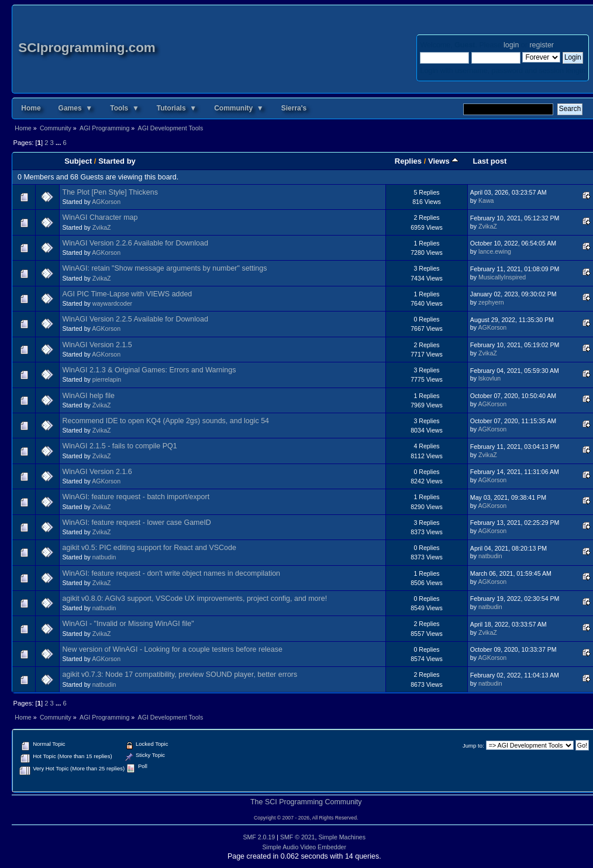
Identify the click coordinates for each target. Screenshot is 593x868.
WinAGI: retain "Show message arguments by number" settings (165, 268)
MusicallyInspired (502, 277)
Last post (489, 161)
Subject (78, 161)
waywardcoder (112, 303)
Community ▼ (239, 108)
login (511, 45)
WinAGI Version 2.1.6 (97, 472)
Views (443, 161)
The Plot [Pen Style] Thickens (110, 192)
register (541, 45)
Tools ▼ (125, 108)
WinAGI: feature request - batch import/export (136, 497)
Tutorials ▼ (177, 108)
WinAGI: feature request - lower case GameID (137, 523)
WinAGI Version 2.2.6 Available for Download (135, 243)
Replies (408, 161)
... (59, 143)
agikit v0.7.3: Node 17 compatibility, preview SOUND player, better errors (180, 675)
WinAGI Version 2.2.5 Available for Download (135, 319)
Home (31, 108)
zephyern (491, 302)
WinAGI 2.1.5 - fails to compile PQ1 (120, 446)
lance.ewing (495, 251)
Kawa (486, 200)
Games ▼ (76, 108)
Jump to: (473, 746)
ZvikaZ (102, 227)
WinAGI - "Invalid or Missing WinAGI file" (128, 624)
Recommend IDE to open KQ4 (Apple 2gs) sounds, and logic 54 (166, 421)
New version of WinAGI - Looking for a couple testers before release (173, 649)
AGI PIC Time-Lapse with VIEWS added (127, 294)
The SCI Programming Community (306, 802)
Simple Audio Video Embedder (305, 847)
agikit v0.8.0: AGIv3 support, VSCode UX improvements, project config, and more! (195, 599)
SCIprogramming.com (87, 48)
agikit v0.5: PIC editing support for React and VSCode (149, 548)
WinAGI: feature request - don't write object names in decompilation (171, 573)
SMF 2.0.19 (259, 837)
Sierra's (294, 108)
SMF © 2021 (298, 837)
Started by (117, 161)
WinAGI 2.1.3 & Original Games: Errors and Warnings (149, 370)
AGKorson (106, 202)
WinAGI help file (89, 396)
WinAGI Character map (100, 217)
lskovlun (489, 378)
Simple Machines (342, 837)
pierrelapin (107, 379)
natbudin (104, 557)
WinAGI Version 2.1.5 (97, 345)
